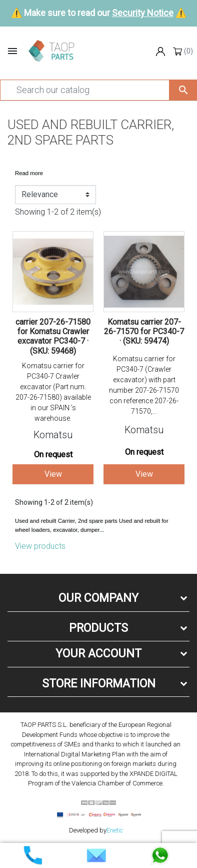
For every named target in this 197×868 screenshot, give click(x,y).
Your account (98, 654)
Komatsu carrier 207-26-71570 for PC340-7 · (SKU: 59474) (144, 331)
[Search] (85, 90)
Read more (29, 173)
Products (98, 628)
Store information (99, 684)
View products (40, 546)
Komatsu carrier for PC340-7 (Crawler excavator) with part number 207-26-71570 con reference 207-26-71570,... (144, 385)
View (53, 474)
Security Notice (143, 13)
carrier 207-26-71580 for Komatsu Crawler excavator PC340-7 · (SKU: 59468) (53, 336)
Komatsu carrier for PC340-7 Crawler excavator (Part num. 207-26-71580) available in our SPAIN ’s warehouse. (53, 392)
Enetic (115, 830)
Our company (98, 598)
